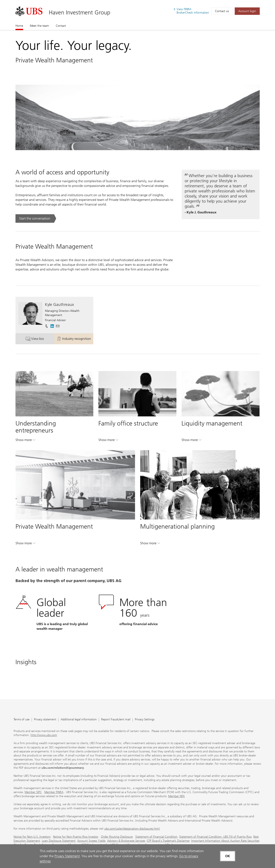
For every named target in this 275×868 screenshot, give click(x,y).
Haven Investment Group (80, 12)
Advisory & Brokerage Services (126, 841)
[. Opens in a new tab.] (29, 11)
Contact (61, 26)
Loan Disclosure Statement (59, 841)
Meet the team (39, 26)
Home (19, 26)
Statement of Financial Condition (156, 837)
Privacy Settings (145, 720)
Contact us (222, 11)
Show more (25, 441)
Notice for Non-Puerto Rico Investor (76, 837)
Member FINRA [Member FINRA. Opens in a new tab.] (54, 792)
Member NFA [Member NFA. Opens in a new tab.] (176, 796)
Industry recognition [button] (75, 339)
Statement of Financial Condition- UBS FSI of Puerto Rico (215, 837)
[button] (58, 326)
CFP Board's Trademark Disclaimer (168, 841)
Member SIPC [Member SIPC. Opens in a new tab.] (33, 792)
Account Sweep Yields (91, 841)
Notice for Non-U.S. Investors (32, 837)
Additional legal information (79, 720)
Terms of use (22, 720)
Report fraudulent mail (116, 720)
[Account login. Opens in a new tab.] (247, 11)
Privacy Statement (67, 856)
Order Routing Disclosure (117, 837)
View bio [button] (40, 339)
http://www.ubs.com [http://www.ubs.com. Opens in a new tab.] (44, 735)
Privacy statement (45, 720)
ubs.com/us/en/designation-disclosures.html (132, 829)
